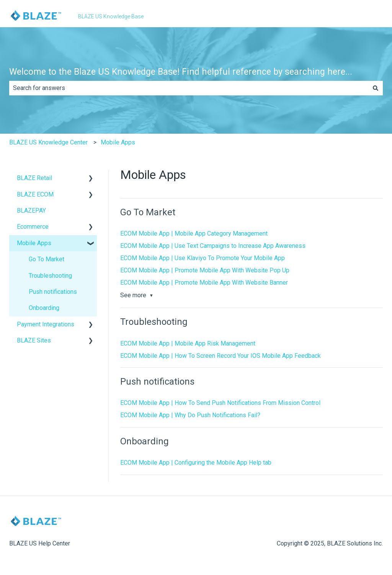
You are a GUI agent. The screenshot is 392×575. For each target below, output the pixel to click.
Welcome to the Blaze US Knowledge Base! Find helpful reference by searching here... (181, 72)
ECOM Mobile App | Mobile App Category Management (194, 233)
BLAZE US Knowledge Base (111, 16)
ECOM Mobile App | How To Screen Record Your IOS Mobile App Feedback (220, 356)
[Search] (376, 88)
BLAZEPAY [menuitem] (31, 211)
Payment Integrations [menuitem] (46, 324)
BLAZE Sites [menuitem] (34, 340)
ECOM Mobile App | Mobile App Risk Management (188, 343)
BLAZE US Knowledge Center (48, 142)
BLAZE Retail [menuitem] (34, 178)
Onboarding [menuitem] (44, 308)
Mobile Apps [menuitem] (34, 243)
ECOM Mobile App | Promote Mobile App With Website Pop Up (205, 270)
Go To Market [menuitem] (47, 259)
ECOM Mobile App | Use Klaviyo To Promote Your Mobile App (203, 258)
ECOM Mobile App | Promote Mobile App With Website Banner (204, 283)
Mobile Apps (118, 142)
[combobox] (189, 88)
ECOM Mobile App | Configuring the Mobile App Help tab (196, 463)
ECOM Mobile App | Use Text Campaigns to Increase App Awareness (213, 246)
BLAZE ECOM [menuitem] (35, 194)
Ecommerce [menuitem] (33, 227)
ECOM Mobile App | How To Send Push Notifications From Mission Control (220, 403)
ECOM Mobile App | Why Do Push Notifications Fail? (190, 415)
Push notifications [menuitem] (53, 292)
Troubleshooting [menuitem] (50, 276)
